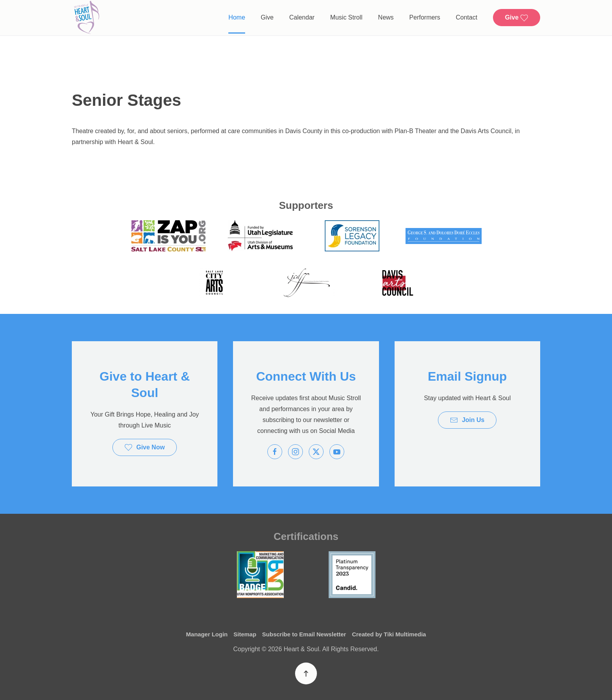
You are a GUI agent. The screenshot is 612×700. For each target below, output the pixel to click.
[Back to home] (86, 18)
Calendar (302, 17)
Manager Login (207, 635)
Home (237, 17)
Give (267, 17)
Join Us (467, 420)
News (386, 17)
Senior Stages (126, 100)
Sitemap (245, 635)
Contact (467, 17)
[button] (306, 673)
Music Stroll (346, 17)
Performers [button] (425, 17)
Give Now (145, 447)
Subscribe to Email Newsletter (304, 635)
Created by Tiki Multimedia (389, 635)
